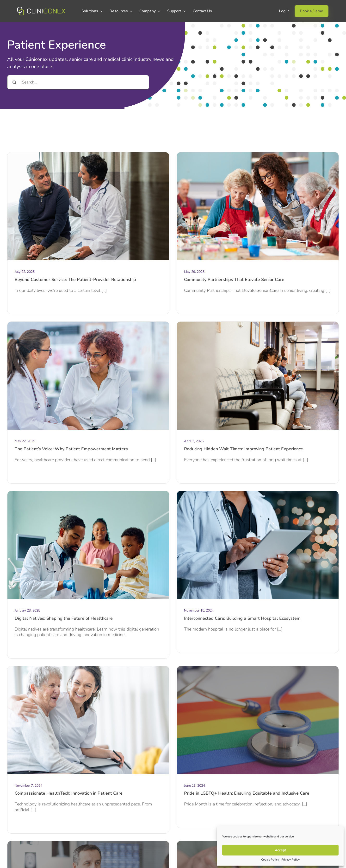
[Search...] (78, 82)
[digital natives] (88, 493)
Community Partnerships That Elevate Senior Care (234, 280)
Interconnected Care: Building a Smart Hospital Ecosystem (242, 618)
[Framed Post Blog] (88, 668)
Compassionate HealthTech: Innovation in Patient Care (69, 793)
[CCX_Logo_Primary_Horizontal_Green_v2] (41, 9)
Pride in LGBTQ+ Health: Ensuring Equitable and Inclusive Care (247, 793)
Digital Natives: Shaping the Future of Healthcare (64, 618)
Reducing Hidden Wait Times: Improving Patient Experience (244, 449)
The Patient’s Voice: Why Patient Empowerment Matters (71, 449)
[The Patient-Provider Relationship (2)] (88, 154)
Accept (280, 850)
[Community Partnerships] (258, 154)
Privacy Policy (290, 860)
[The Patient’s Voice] (88, 324)
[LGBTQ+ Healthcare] (258, 668)
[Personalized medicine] (88, 843)
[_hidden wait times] (258, 324)
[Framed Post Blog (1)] (258, 493)
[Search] (14, 82)
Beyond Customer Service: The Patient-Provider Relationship (75, 280)
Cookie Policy (270, 860)
